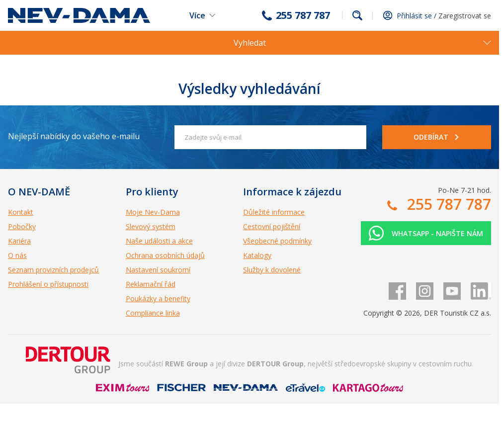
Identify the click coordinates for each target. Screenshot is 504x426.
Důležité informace (274, 212)
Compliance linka (153, 313)
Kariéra (19, 241)
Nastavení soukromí (158, 270)
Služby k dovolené (272, 270)
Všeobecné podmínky (277, 241)
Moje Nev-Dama (153, 212)
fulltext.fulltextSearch (357, 15)
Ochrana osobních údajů (165, 255)
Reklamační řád (151, 284)
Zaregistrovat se (465, 16)
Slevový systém (151, 226)
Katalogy (257, 255)
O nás (17, 255)
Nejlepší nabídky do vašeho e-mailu (74, 136)
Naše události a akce (159, 241)
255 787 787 (303, 15)
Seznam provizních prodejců (53, 270)
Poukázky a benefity (158, 298)
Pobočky (22, 226)
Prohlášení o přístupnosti (48, 284)
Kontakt (21, 212)
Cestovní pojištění (272, 226)
